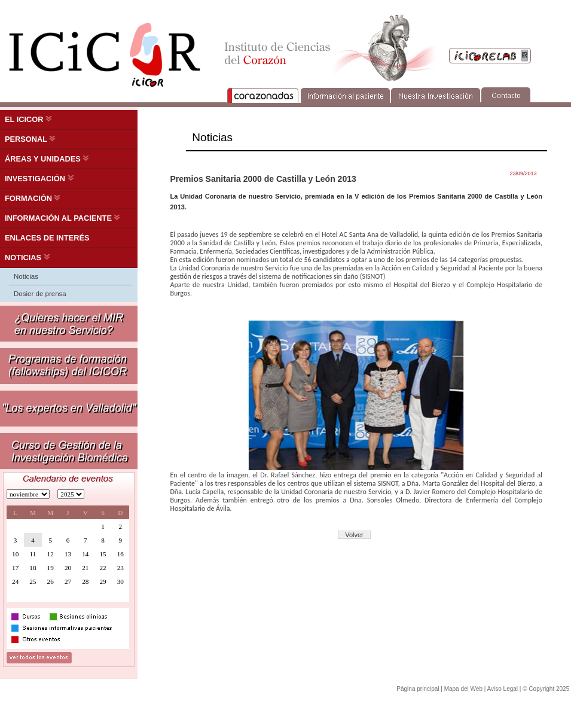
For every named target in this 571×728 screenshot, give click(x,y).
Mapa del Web (463, 689)
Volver (354, 535)
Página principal (418, 689)
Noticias (26, 276)
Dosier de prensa (40, 294)
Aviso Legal (503, 689)
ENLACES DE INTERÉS (47, 238)
